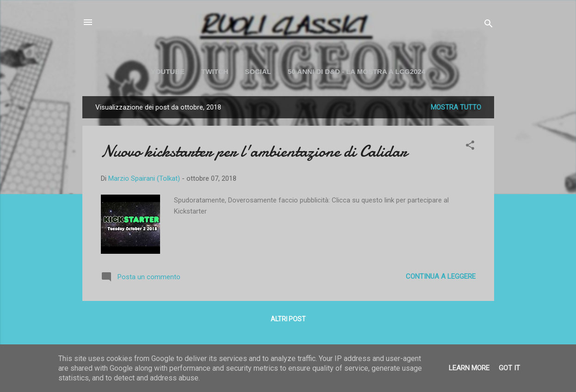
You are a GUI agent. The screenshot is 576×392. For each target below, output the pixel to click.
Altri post (288, 319)
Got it (509, 368)
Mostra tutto (456, 107)
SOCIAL (258, 71)
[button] (470, 147)
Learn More (469, 368)
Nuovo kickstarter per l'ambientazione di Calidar (254, 151)
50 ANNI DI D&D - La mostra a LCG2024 (356, 71)
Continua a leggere (441, 276)
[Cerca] (489, 25)
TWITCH (215, 71)
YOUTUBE (168, 71)
